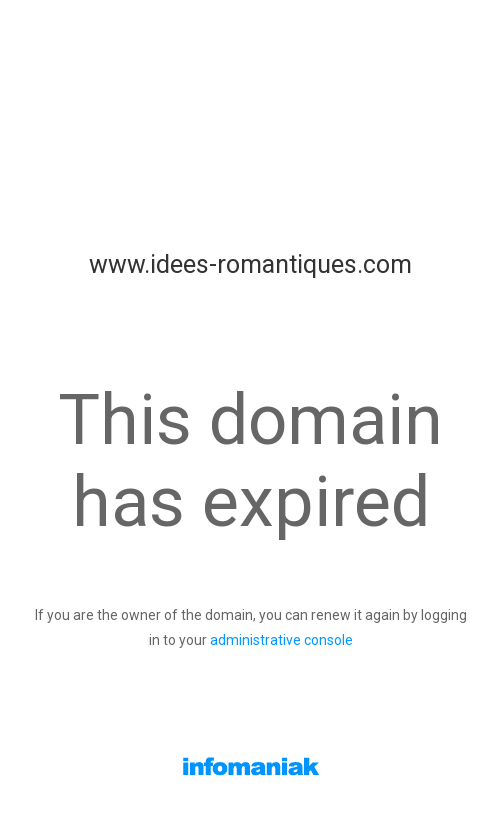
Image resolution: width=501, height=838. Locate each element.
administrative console (281, 640)
